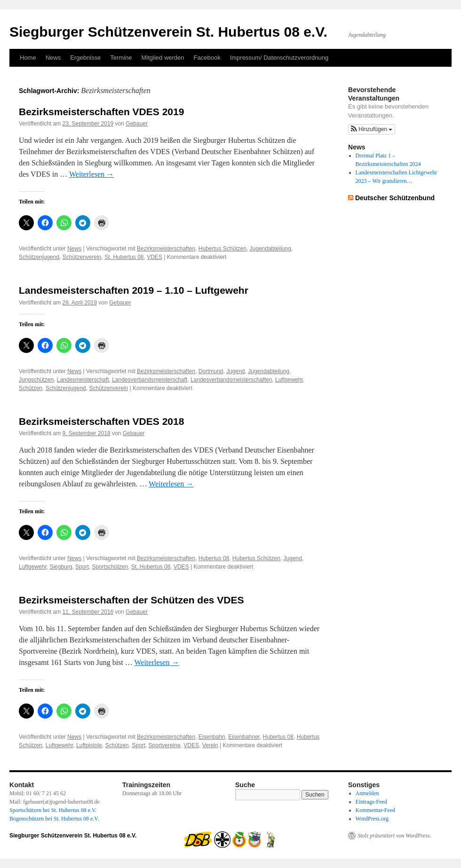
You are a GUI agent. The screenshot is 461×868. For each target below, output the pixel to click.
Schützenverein (82, 257)
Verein (210, 745)
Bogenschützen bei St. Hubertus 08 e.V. (54, 819)
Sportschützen (110, 567)
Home (28, 58)
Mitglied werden (163, 58)
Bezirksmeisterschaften (166, 249)
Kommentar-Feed (375, 810)
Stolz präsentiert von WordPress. (394, 836)
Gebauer (137, 124)
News (53, 58)
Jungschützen (36, 380)
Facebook (207, 58)
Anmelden (367, 793)
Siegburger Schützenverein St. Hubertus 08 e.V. (168, 32)
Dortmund (211, 371)
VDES (155, 257)
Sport (82, 567)
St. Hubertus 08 (124, 257)
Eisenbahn (212, 737)
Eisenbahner (244, 737)
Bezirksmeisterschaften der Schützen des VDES (131, 600)
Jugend (235, 371)
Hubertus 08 (214, 558)
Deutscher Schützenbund (395, 198)
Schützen (31, 388)
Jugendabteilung (270, 249)
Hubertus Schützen (223, 249)
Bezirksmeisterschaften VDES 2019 (101, 112)
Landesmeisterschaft (83, 380)
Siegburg (61, 567)
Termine (121, 58)
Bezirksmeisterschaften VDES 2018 (101, 421)
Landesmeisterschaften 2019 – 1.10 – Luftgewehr (134, 290)
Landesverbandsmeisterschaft (150, 380)
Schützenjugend (39, 257)
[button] (372, 129)
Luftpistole (89, 745)
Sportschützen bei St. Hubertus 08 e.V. (53, 810)
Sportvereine (165, 745)
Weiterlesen (91, 174)
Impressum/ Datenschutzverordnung (279, 58)
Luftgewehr (289, 380)
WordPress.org (372, 819)
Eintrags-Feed (371, 802)
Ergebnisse (85, 58)
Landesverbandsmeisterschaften (231, 380)
